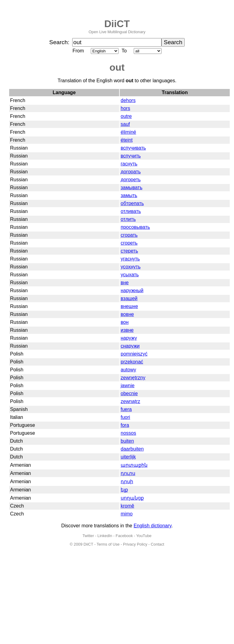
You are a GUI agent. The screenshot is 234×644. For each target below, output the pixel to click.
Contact (158, 544)
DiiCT (117, 24)
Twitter (88, 536)
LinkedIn (105, 536)
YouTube (144, 536)
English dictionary (152, 526)
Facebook (124, 536)
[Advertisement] (117, 598)
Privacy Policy (135, 544)
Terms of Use (108, 544)
